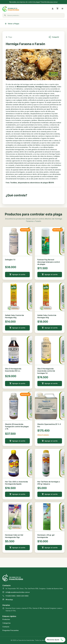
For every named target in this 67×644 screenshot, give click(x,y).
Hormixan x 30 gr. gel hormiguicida (46, 536)
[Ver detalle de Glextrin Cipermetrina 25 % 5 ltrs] (50, 406)
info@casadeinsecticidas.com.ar (18, 592)
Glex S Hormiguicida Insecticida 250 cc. (13, 370)
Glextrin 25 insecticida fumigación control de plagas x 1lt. (17, 426)
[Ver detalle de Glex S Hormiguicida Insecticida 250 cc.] (17, 350)
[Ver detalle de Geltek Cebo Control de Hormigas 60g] (50, 297)
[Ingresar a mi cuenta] (53, 9)
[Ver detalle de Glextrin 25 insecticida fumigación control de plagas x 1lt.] (17, 406)
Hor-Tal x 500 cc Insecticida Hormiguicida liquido (16, 483)
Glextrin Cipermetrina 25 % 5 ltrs (49, 425)
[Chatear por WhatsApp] (55, 640)
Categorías (7, 623)
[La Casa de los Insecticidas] (18, 9)
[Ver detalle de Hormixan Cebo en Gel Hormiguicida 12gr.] (17, 517)
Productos (6, 619)
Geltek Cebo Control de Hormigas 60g (47, 316)
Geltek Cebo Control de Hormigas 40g (14, 316)
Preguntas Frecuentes (11, 630)
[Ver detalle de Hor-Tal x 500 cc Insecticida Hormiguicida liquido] (17, 463)
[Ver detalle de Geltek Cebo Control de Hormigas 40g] (17, 297)
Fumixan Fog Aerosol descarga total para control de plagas (49, 262)
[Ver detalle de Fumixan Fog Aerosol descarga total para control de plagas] (50, 241)
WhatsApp (9, 600)
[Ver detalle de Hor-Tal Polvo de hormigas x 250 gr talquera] (50, 463)
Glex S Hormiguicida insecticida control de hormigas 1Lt (46, 371)
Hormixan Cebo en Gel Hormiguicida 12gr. (14, 536)
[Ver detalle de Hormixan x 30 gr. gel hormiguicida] (50, 517)
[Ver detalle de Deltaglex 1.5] (17, 241)
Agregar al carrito (17, 275)
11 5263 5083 (10, 596)
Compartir (54, 37)
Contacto (6, 627)
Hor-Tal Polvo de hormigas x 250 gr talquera (49, 483)
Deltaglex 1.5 (10, 260)
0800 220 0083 (23, 596)
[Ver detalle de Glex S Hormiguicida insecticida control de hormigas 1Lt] (50, 350)
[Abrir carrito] (58, 9)
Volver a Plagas (12, 24)
